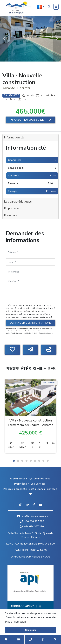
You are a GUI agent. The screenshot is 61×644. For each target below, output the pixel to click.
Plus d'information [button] (16, 622)
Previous (4, 39)
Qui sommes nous (40, 479)
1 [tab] (14, 461)
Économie (11, 215)
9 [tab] (48, 461)
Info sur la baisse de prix (30, 120)
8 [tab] (43, 461)
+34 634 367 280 (32, 521)
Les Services (38, 484)
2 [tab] (18, 461)
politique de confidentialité (23, 311)
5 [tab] (31, 461)
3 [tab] (22, 461)
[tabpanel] (30, 417)
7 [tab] (39, 461)
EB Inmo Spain (16, 7)
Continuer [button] (31, 630)
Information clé (14, 137)
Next (57, 39)
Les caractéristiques (18, 202)
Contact (52, 489)
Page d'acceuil (18, 479)
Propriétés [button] (20, 484)
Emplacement (13, 208)
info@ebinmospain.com (35, 516)
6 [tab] (35, 461)
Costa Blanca (37, 489)
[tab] (30, 138)
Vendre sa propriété (15, 489)
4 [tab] (27, 461)
